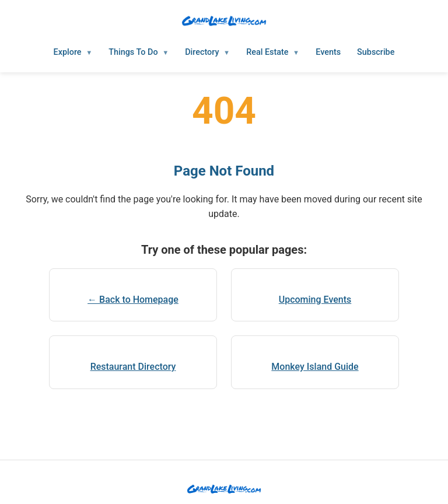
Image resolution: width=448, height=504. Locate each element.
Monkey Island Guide (315, 367)
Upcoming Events (315, 300)
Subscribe (376, 52)
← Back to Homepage (133, 300)
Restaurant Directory (133, 367)
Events (328, 52)
